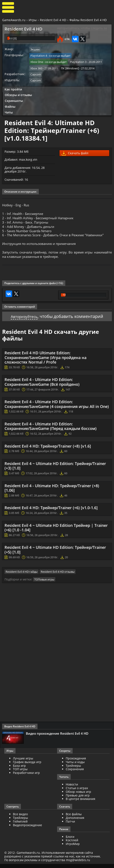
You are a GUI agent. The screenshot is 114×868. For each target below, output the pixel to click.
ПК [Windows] (70, 67)
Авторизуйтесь (24, 321)
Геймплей (20, 825)
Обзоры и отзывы (18, 93)
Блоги (70, 841)
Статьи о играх (77, 792)
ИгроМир (73, 848)
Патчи (70, 825)
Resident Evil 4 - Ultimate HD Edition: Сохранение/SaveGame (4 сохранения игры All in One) (57, 409)
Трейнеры (73, 769)
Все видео (20, 818)
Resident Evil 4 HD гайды (22, 576)
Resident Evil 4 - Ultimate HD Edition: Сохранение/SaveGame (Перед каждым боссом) (51, 431)
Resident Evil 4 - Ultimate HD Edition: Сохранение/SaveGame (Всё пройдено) (42, 386)
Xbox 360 (36, 67)
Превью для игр (78, 799)
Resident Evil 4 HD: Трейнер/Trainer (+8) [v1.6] (48, 450)
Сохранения (75, 773)
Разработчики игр (26, 777)
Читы (9, 111)
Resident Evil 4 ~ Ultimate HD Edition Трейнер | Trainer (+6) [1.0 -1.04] (56, 532)
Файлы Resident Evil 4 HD (88, 20)
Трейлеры (20, 822)
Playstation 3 (78, 61)
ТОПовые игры (44, 583)
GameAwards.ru (14, 20)
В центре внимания (80, 803)
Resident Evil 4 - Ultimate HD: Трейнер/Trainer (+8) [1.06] (52, 492)
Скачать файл (75, 152)
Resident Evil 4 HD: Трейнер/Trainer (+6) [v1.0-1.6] (51, 512)
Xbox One (37, 61)
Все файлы (74, 818)
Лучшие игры (23, 762)
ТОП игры (20, 773)
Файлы (10, 105)
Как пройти (13, 88)
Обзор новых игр (78, 796)
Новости (72, 788)
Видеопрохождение (27, 829)
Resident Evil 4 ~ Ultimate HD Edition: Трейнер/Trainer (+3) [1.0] (55, 470)
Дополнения (75, 822)
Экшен (35, 49)
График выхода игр (27, 766)
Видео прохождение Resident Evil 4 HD (57, 737)
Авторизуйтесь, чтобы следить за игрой (82, 30)
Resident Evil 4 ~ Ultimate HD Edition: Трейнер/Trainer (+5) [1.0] (55, 554)
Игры (33, 20)
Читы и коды (75, 766)
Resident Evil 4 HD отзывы (58, 576)
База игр (19, 769)
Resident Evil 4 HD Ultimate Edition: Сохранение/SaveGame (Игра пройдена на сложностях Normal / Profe (45, 362)
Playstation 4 (39, 55)
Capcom (36, 73)
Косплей (72, 844)
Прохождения (76, 762)
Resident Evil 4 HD (53, 20)
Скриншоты (14, 99)
